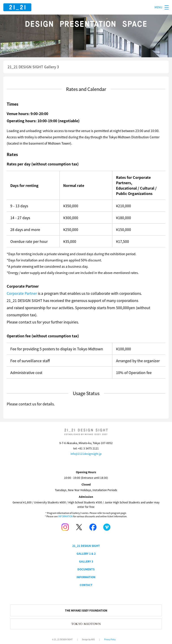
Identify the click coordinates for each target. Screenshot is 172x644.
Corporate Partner (22, 293)
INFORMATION (66, 516)
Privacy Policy (110, 639)
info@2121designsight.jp (86, 454)
